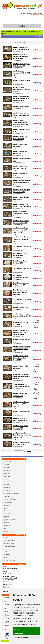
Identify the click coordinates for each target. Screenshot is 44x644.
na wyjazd (7, 514)
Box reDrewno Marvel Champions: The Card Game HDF (20, 292)
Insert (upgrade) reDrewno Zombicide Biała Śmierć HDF (22, 183)
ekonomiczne (36, 31)
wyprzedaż (8, 531)
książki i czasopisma (10, 499)
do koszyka (35, 326)
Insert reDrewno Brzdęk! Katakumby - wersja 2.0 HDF (21, 239)
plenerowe (7, 526)
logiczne (4, 34)
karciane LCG (8, 491)
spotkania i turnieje (9, 543)
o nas (6, 638)
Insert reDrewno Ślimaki (21, 107)
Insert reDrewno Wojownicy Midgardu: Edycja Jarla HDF (22, 349)
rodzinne (6, 464)
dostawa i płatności (9, 549)
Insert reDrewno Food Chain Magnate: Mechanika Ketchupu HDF (22, 435)
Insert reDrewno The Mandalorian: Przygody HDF (21, 214)
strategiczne (27, 31)
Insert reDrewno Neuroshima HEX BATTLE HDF (22, 73)
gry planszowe (5, 31)
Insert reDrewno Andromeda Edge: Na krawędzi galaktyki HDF (21, 122)
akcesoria (7, 511)
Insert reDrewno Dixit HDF (22, 308)
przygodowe (7, 479)
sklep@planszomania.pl (11, 568)
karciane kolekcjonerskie (11, 494)
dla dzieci (6, 467)
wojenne (6, 517)
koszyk (40, 13)
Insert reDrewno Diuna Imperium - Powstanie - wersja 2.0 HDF (21, 230)
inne (5, 528)
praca (5, 558)
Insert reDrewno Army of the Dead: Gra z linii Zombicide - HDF (21, 332)
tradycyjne (7, 476)
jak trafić (6, 581)
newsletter (7, 555)
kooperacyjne (8, 502)
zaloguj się (24, 13)
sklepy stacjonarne (9, 540)
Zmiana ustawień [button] (21, 637)
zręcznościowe (8, 482)
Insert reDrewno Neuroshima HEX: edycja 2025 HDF (21, 89)
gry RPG (6, 523)
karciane (6, 485)
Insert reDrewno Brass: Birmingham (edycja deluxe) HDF (21, 358)
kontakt (6, 537)
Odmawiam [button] (19, 633)
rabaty (5, 552)
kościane (6, 496)
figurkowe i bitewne (10, 520)
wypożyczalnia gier (9, 546)
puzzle (6, 508)
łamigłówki (7, 505)
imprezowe (7, 488)
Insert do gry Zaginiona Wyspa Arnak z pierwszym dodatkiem (22, 376)
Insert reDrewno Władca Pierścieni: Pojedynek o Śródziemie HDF (21, 98)
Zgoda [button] (17, 629)
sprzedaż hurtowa (9, 561)
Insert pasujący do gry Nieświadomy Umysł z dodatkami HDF (20, 57)
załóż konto (33, 13)
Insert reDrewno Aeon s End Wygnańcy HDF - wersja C (21, 404)
